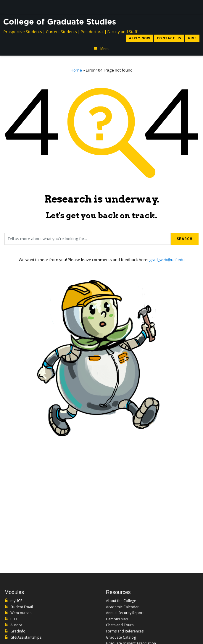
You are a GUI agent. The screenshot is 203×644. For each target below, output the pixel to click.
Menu (101, 49)
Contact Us (169, 38)
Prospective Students (23, 32)
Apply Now (140, 38)
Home (76, 70)
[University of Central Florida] (49, 7)
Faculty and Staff (122, 32)
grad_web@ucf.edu (167, 260)
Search (185, 239)
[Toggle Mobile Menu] (194, 7)
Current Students (61, 32)
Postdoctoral (92, 32)
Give (192, 38)
